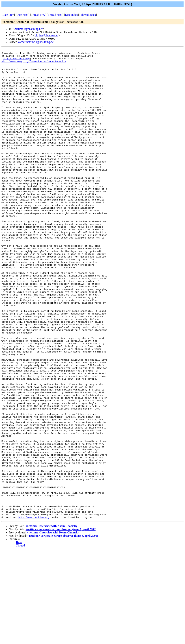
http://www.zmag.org (16, 61)
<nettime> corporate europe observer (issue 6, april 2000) (61, 623)
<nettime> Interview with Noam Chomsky (51, 620)
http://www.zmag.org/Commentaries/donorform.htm (34, 64)
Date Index (71, 15)
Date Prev (8, 15)
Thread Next (55, 15)
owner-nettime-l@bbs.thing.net (36, 42)
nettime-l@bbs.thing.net (29, 29)
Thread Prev (38, 15)
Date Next (22, 15)
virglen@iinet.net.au (47, 35)
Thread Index (88, 15)
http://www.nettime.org (34, 611)
